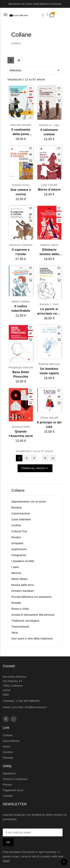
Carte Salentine (21, 519)
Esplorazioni (19, 549)
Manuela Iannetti (21, 125)
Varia (15, 633)
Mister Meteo (20, 579)
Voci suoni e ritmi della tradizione (32, 639)
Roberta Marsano (49, 364)
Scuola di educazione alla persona (33, 615)
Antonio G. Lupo (49, 125)
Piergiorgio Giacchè (21, 367)
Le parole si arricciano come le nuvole (49, 312)
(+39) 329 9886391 (28, 701)
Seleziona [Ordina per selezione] (35, 70)
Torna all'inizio (35, 468)
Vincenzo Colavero (21, 245)
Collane (18, 490)
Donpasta (17, 543)
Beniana (17, 508)
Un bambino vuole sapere (49, 371)
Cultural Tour (19, 531)
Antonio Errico (21, 185)
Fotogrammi (19, 555)
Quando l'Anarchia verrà (21, 434)
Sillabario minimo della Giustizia (49, 252)
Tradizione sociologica (25, 621)
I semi (15, 567)
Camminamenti (21, 513)
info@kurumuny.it (35, 707)
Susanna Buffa (21, 427)
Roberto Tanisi (49, 245)
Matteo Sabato (21, 301)
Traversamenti (20, 627)
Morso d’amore (49, 190)
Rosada (16, 603)
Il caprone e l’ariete (21, 252)
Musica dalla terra (23, 585)
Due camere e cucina (21, 192)
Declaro (16, 537)
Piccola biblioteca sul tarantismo (32, 597)
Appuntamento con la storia (28, 502)
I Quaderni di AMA (23, 561)
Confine (16, 525)
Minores (16, 573)
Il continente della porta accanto (21, 132)
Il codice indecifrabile (21, 308)
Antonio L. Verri (49, 304)
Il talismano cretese (49, 132)
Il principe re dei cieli (49, 425)
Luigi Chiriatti (49, 185)
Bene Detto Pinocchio (21, 374)
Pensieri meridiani (23, 591)
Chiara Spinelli (49, 418)
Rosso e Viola (20, 609)
